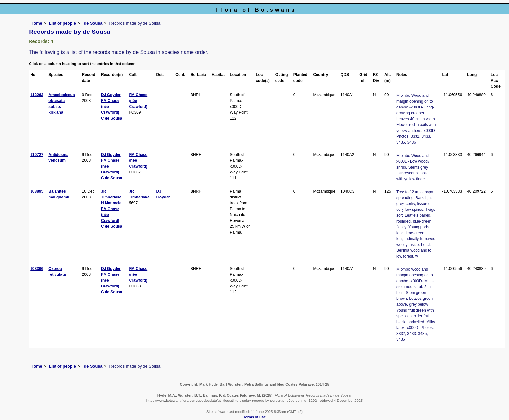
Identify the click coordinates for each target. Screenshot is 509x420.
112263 (37, 95)
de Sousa (93, 23)
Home (36, 23)
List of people (62, 23)
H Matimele (111, 203)
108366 (37, 269)
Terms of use (255, 417)
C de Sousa (112, 118)
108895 (37, 191)
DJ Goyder (111, 95)
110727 (37, 155)
